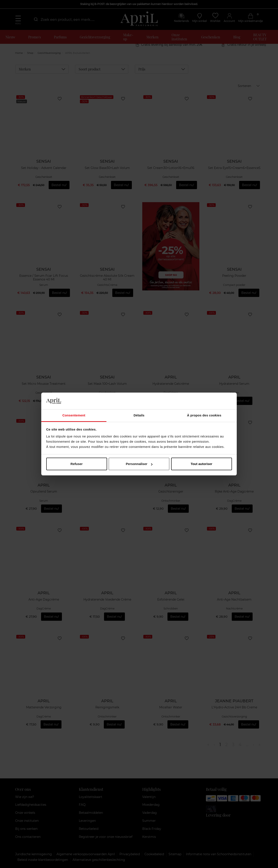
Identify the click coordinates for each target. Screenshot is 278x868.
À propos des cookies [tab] (204, 415)
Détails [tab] (139, 415)
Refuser (77, 464)
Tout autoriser (202, 464)
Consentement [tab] (74, 415)
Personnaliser (139, 464)
